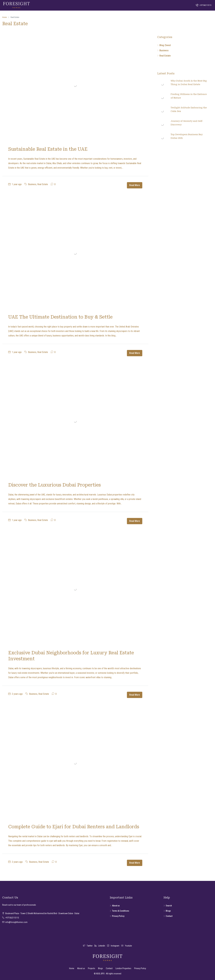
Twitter (88, 946)
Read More (135, 185)
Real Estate (43, 184)
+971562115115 (204, 5)
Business (32, 184)
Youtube (127, 946)
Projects (92, 968)
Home (72, 968)
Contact (169, 916)
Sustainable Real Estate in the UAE (48, 149)
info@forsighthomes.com (16, 922)
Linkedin (100, 946)
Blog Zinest (165, 45)
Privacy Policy (118, 916)
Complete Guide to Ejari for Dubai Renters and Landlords (74, 827)
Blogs (168, 911)
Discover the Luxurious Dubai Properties (54, 485)
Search (169, 906)
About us (116, 906)
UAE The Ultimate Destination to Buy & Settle (60, 317)
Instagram (113, 946)
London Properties (123, 968)
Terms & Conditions (121, 911)
